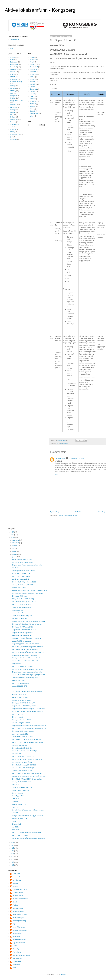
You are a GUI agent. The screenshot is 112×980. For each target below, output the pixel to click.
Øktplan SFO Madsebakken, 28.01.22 (24, 630)
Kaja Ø (32, 99)
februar (15, 554)
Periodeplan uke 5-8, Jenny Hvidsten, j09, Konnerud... (29, 621)
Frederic (15, 905)
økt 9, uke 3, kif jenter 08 (20, 745)
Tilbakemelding (15, 39)
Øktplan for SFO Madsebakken (22, 635)
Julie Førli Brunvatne (19, 940)
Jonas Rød (16, 936)
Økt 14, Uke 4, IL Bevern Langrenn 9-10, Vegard (28, 759)
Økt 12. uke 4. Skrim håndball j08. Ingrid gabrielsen (28, 675)
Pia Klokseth (17, 952)
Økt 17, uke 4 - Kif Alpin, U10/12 (22, 627)
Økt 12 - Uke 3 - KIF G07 (20, 835)
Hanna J (33, 79)
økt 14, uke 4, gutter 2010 (20, 734)
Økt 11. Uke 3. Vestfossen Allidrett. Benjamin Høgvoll (29, 728)
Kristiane (15, 946)
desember (16, 540)
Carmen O (34, 65)
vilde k (32, 116)
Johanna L (34, 89)
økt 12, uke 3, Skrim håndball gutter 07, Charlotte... (28, 838)
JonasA (33, 94)
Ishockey (13, 91)
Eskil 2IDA (15, 813)
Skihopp (13, 117)
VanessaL (65, 443)
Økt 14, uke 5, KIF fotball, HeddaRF (23, 562)
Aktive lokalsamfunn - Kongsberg (40, 10)
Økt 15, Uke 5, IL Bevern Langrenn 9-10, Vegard (28, 593)
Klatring (13, 98)
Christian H (34, 69)
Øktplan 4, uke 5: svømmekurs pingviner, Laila (27, 565)
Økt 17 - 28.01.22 (18, 714)
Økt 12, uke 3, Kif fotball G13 (21, 782)
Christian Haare (18, 893)
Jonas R (33, 91)
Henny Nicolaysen (18, 918)
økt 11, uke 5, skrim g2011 (21, 579)
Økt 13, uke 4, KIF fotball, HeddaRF (23, 703)
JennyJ (33, 87)
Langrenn (13, 105)
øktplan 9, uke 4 (17, 754)
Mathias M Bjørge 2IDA (20, 818)
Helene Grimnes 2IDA (19, 695)
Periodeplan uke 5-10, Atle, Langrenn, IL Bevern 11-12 (30, 590)
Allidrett (13, 57)
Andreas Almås (18, 877)
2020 (13, 845)
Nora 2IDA (15, 830)
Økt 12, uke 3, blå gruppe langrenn (23, 731)
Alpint (58, 443)
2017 (13, 854)
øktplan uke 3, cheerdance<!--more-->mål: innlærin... (29, 776)
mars (14, 551)
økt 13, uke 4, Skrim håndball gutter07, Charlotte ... (28, 647)
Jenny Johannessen (19, 927)
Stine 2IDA (15, 807)
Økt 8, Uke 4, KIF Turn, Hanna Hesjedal (25, 650)
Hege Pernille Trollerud (20, 915)
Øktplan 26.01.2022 (18, 680)
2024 (13, 532)
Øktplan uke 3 (16, 824)
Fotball (12, 74)
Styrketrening (15, 124)
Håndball (13, 88)
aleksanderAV (35, 114)
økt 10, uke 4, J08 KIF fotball (21, 573)
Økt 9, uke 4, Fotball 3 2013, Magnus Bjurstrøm (27, 692)
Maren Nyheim (17, 949)
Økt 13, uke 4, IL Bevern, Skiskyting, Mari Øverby (28, 658)
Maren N (33, 104)
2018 (13, 851)
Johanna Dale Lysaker (20, 930)
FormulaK (13, 72)
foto (11, 48)
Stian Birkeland (18, 958)
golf (11, 137)
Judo (12, 93)
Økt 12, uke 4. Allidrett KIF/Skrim (22, 666)
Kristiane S (34, 101)
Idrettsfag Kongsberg (19, 921)
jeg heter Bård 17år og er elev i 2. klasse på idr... (28, 810)
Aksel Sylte (16, 874)
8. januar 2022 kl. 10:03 (77, 458)
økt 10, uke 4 (16, 568)
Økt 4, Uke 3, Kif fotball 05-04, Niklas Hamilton (27, 779)
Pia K (32, 109)
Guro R (33, 77)
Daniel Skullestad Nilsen (20, 899)
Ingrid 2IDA (16, 827)
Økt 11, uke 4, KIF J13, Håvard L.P (23, 585)
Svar (57, 474)
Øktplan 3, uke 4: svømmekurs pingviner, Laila (27, 672)
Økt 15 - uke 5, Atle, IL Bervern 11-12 (24, 582)
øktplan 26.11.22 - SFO (20, 686)
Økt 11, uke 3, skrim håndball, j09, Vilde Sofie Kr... (28, 833)
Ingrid (14, 924)
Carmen (15, 886)
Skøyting (13, 122)
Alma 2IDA (15, 785)
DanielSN (33, 72)
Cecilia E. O (34, 67)
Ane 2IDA (15, 802)
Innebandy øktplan (18, 610)
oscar (14, 968)
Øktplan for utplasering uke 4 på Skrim (24, 655)
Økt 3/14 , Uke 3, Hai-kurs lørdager (23, 768)
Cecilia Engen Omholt (20, 889)
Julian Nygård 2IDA (18, 796)
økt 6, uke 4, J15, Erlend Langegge (23, 599)
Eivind (15, 902)
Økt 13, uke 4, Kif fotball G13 (21, 604)
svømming (14, 139)
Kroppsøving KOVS (16, 101)
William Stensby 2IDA (19, 804)
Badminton (14, 62)
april (14, 549)
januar (15, 557)
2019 (13, 848)
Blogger (63, 974)
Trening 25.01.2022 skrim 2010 (22, 697)
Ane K (32, 62)
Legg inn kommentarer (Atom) (68, 515)
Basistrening (14, 65)
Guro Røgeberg (18, 908)
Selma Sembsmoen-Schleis (21, 955)
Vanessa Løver (60, 458)
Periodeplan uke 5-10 (19, 588)
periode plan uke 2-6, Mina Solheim (23, 571)
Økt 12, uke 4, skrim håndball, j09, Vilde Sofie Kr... (28, 652)
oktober (15, 546)
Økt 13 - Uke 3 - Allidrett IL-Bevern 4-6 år (25, 661)
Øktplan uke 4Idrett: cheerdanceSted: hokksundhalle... (29, 726)
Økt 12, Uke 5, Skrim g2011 (21, 576)
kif (61, 443)
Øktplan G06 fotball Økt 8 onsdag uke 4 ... (26, 678)
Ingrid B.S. (34, 84)
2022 (13, 538)
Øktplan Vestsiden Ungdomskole (22, 633)
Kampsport (14, 96)
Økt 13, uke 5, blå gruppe (20, 596)
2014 (13, 862)
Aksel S (33, 57)
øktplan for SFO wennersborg (21, 641)
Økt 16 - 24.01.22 (18, 717)
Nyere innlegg (55, 512)
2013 (13, 865)
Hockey (13, 86)
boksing (13, 132)
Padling (13, 110)
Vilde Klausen (17, 961)
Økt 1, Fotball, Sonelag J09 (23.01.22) (24, 765)
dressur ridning (15, 134)
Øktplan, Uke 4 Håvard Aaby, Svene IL (24, 706)
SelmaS (33, 111)
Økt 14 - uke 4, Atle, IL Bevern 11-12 (24, 757)
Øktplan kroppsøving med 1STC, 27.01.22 (26, 644)
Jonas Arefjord (17, 933)
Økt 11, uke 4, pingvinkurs (20, 683)
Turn (12, 127)
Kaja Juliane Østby (19, 943)
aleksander (16, 965)
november (16, 543)
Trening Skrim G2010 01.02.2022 (23, 559)
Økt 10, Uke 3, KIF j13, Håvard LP (23, 762)
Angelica (15, 883)
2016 (13, 856)
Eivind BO (33, 74)
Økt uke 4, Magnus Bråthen (21, 723)
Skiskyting (13, 120)
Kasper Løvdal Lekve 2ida (20, 790)
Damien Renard (18, 896)
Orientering (14, 107)
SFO (12, 115)
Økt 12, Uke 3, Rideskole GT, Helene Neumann (27, 773)
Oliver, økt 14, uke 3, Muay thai (22, 787)
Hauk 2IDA (16, 799)
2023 (13, 535)
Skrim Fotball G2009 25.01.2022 (22, 737)
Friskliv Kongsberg (16, 82)
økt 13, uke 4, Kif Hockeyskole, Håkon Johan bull (28, 712)
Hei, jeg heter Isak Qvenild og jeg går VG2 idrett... (28, 816)
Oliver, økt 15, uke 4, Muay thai (22, 616)
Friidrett (13, 77)
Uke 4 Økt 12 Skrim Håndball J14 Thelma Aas (27, 638)
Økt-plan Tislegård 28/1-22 (21, 619)
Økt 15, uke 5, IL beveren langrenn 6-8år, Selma (27, 669)
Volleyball (13, 129)
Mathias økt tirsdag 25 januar (21, 700)
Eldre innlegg (101, 512)
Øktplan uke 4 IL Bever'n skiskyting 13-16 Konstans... (29, 709)
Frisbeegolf (14, 79)
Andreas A (34, 60)
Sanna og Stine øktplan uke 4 (21, 607)
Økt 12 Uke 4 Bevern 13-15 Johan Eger (25, 751)
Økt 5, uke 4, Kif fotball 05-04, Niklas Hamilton (27, 740)
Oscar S (33, 106)
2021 (13, 843)
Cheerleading (15, 69)
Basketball (14, 67)
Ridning (13, 112)
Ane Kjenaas (17, 880)
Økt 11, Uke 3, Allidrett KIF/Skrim (23, 720)
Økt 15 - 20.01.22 (18, 793)
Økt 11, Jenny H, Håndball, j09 (22, 748)
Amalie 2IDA (16, 821)
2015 (13, 859)
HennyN (33, 82)
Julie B (32, 96)
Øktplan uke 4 (16, 664)
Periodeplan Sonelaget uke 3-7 (22, 771)
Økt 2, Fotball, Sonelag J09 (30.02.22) (24, 602)
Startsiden (78, 512)
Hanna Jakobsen (18, 911)
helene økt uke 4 (17, 613)
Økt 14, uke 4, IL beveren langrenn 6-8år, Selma (27, 742)
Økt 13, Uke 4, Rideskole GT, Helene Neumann (27, 624)
